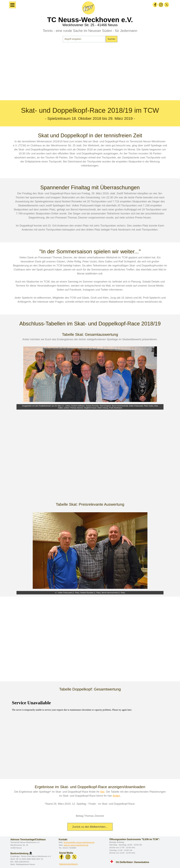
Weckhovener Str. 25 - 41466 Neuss (90, 25)
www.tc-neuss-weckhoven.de (76, 845)
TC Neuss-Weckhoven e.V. (90, 20)
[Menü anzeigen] (12, 5)
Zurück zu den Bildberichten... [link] (90, 827)
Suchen (111, 39)
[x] (167, 5)
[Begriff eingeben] (84, 39)
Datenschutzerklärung (69, 864)
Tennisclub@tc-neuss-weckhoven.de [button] (79, 842)
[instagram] (161, 5)
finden (116, 796)
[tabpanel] (90, 73)
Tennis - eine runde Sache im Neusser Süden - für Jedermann (90, 31)
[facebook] (155, 5)
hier (102, 792)
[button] (31, 853)
